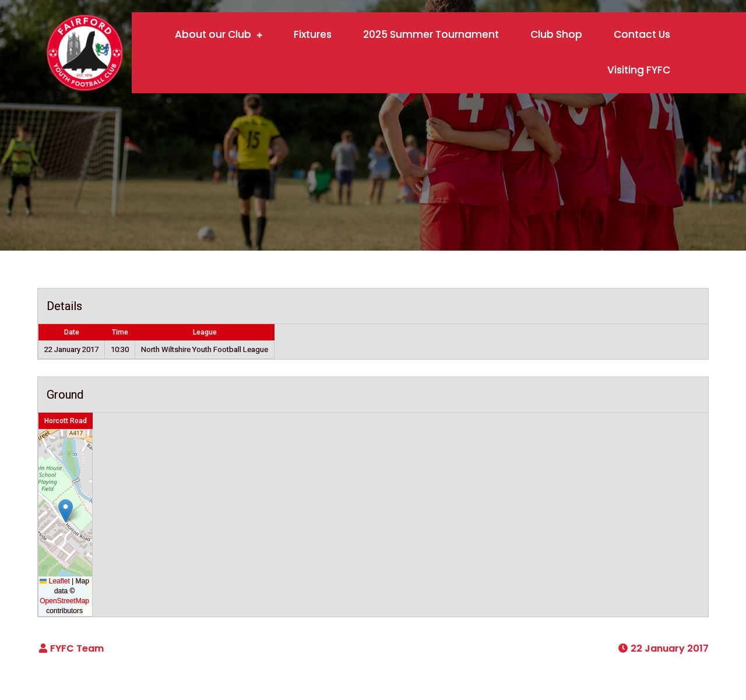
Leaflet (54, 581)
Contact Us (642, 34)
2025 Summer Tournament (431, 34)
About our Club (213, 34)
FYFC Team (77, 648)
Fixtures (313, 34)
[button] (66, 511)
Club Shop (556, 34)
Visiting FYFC (639, 70)
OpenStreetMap (64, 601)
